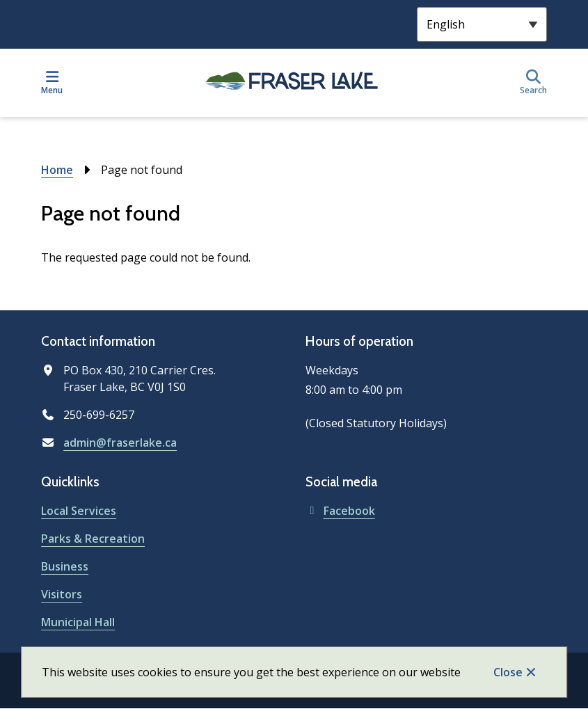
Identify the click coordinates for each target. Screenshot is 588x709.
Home (57, 170)
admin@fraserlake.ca (120, 443)
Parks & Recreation (93, 539)
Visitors (62, 594)
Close (508, 672)
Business (65, 566)
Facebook (340, 511)
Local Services (79, 511)
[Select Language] (482, 24)
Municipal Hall (78, 622)
